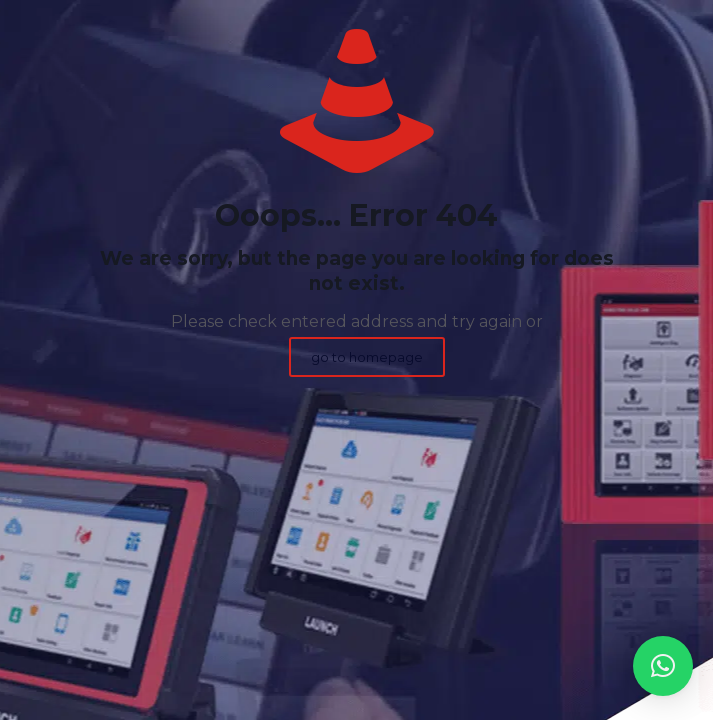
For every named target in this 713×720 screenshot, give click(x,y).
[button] (663, 666)
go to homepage (367, 357)
